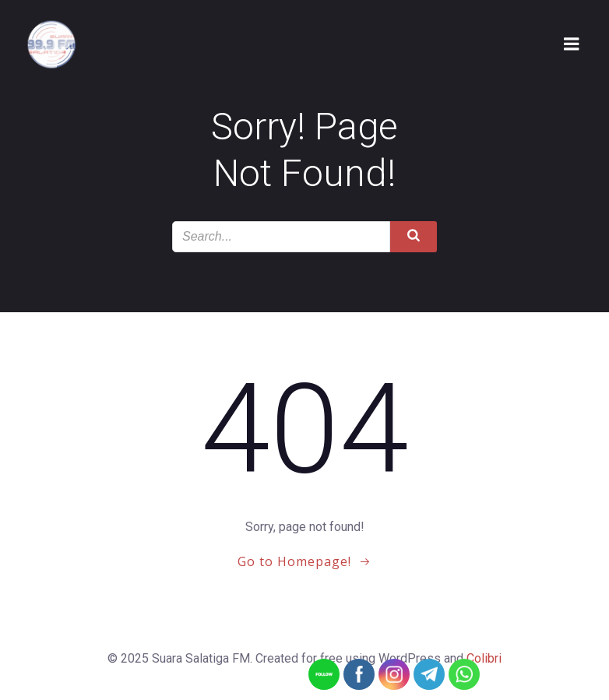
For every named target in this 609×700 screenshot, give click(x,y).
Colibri (484, 658)
